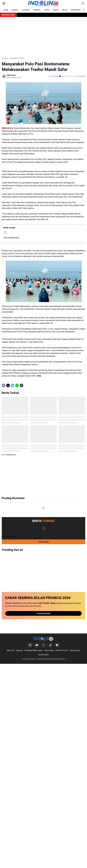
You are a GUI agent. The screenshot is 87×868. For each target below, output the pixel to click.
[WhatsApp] (17, 385)
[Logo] (43, 639)
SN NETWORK (43, 655)
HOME (6, 10)
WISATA (56, 10)
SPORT (47, 10)
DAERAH (15, 10)
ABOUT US (11, 650)
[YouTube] (37, 645)
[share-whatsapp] (26, 385)
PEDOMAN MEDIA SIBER (34, 650)
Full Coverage (44, 542)
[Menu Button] (4, 4)
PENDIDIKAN (76, 10)
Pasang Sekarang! (44, 613)
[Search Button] (83, 4)
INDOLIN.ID (45, 659)
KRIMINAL (37, 10)
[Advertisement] (43, 37)
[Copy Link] (21, 385)
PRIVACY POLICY (62, 650)
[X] (8, 385)
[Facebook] (4, 385)
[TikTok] (50, 645)
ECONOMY (26, 10)
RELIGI (65, 10)
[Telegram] (13, 385)
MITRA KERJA (75, 650)
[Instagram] (30, 645)
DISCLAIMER (49, 650)
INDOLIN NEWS (59, 659)
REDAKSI (19, 650)
